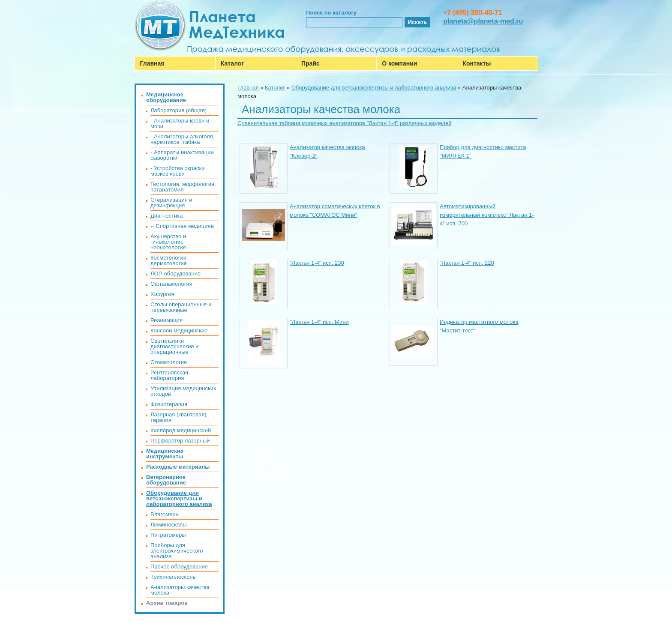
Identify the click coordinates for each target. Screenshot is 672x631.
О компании (399, 63)
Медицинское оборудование (166, 97)
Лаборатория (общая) (178, 110)
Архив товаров (167, 603)
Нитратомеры (168, 535)
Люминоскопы (169, 525)
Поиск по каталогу (331, 13)
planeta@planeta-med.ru (483, 21)
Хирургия (162, 294)
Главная (152, 63)
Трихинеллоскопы (174, 577)
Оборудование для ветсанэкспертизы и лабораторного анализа (374, 88)
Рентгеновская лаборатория (169, 375)
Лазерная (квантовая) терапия (178, 417)
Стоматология (169, 362)
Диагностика (166, 216)
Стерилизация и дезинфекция (171, 203)
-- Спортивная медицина (182, 226)
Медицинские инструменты (165, 454)
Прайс (310, 63)
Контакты (477, 63)
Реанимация (166, 320)
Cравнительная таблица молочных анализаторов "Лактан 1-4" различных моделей (344, 123)
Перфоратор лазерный (180, 441)
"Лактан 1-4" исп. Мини (319, 322)
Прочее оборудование (179, 567)
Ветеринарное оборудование (166, 480)
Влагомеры (165, 514)
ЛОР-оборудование (175, 274)
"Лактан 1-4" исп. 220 (467, 263)
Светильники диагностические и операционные (175, 346)
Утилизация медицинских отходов (183, 391)
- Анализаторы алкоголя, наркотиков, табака (183, 139)
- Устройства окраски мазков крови (177, 171)
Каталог (232, 63)
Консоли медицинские (179, 330)
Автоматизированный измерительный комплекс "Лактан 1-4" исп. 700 (487, 215)
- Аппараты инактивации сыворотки (182, 155)
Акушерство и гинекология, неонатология (168, 242)
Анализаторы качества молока (180, 590)
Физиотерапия (169, 404)
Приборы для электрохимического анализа (177, 551)
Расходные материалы (178, 467)
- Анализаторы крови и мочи (180, 123)
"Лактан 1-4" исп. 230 (317, 263)
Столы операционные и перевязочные (181, 307)
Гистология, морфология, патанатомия (183, 187)
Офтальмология (171, 284)
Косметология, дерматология (169, 260)
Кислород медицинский (181, 430)
